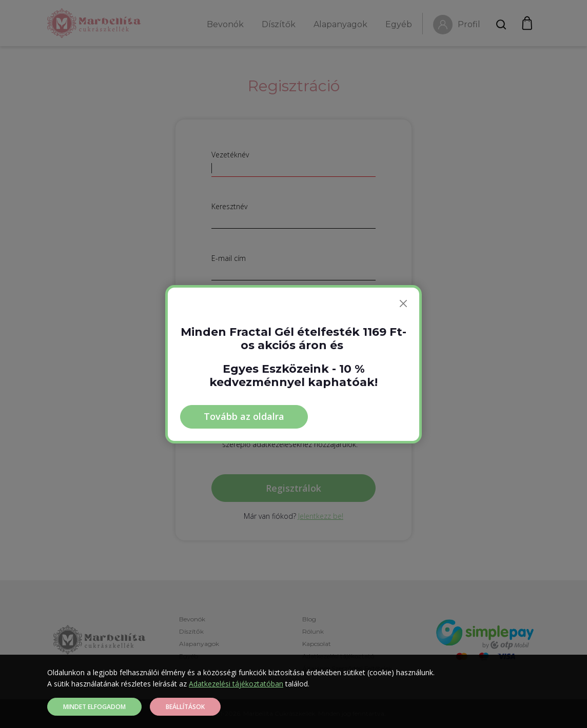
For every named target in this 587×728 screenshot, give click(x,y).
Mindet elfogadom (94, 707)
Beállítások (185, 707)
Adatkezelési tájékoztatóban (236, 684)
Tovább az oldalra (244, 416)
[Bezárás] (403, 304)
